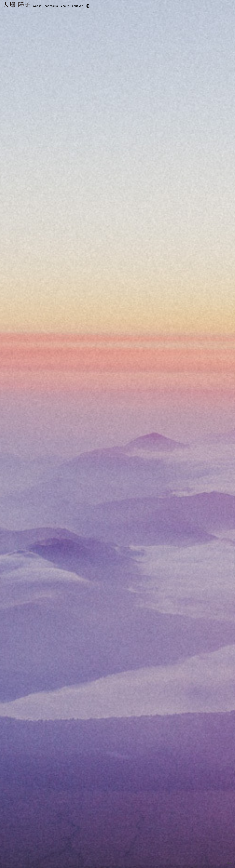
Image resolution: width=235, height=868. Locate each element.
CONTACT (78, 2)
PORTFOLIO (51, 2)
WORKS (37, 2)
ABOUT (65, 2)
